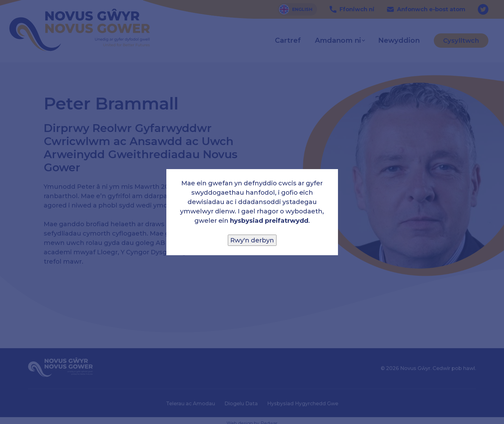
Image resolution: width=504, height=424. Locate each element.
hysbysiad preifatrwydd (269, 221)
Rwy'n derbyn (252, 240)
